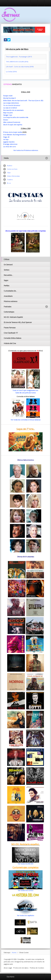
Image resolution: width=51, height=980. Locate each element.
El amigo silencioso (10, 144)
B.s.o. (9, 183)
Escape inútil (8, 96)
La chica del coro (10, 147)
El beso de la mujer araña (13, 132)
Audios (10, 166)
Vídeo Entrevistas (13, 176)
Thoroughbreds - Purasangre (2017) (19, 57)
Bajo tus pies (8, 113)
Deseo (6, 120)
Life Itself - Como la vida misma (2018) (20, 67)
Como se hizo (12, 169)
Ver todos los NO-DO (26, 864)
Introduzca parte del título (5, 47)
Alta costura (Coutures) (12, 122)
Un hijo (6, 139)
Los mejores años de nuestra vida (16, 117)
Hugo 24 (6, 137)
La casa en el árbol (10, 108)
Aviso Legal (8, 968)
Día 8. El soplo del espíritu (13, 125)
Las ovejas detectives (11, 103)
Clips (9, 173)
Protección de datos (21, 968)
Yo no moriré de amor (12, 105)
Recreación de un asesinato (13, 110)
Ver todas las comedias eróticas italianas (26, 420)
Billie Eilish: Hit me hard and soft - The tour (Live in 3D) (23, 101)
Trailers (10, 180)
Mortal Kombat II (9, 98)
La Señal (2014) (11, 72)
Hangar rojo (8, 115)
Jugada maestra (9, 142)
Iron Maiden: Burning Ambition (15, 135)
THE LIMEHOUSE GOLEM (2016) (17, 62)
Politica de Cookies (37, 968)
